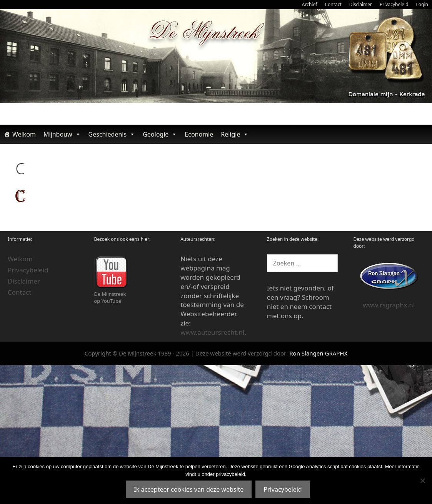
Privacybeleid (394, 4)
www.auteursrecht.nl (212, 332)
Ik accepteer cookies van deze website (189, 489)
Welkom (24, 134)
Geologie (160, 134)
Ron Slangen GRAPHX (318, 353)
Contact (333, 4)
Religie (235, 134)
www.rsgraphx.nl (389, 305)
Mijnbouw (62, 134)
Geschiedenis (112, 134)
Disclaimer (361, 4)
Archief (310, 4)
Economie (199, 134)
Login (422, 4)
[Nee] (422, 481)
